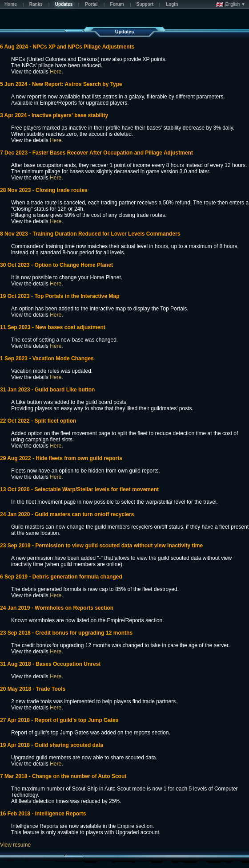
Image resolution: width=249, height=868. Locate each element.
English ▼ (231, 4)
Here (56, 72)
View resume (15, 845)
